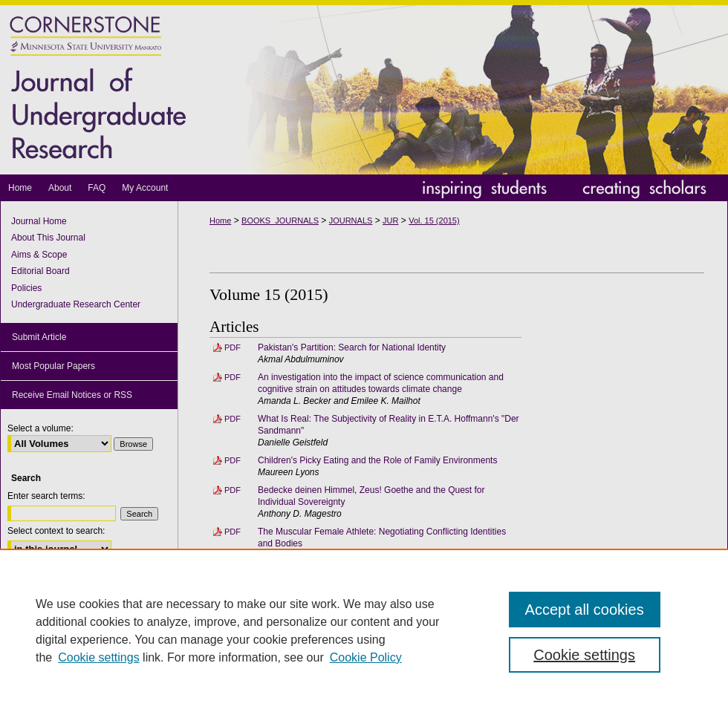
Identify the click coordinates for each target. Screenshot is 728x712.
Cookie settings (98, 657)
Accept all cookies (585, 610)
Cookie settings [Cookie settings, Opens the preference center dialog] (584, 655)
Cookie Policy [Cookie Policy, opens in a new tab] (366, 657)
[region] (364, 630)
